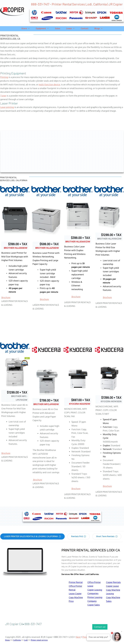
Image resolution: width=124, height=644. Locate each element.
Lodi (26, 640)
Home (7, 640)
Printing (4, 77)
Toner (3, 96)
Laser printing (7, 107)
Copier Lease (112, 586)
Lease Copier (75, 594)
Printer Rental (76, 582)
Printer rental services (39, 640)
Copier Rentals (113, 582)
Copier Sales (94, 605)
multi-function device (49, 85)
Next (78, 637)
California (17, 640)
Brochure (6, 297)
